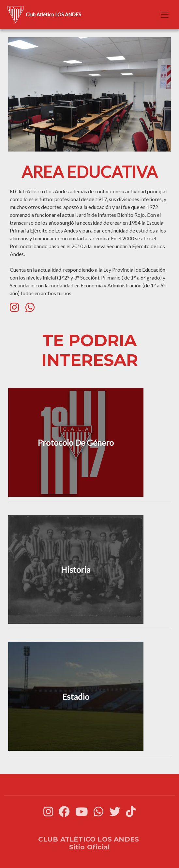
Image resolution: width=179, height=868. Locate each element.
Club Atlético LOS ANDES (43, 15)
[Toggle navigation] (165, 15)
